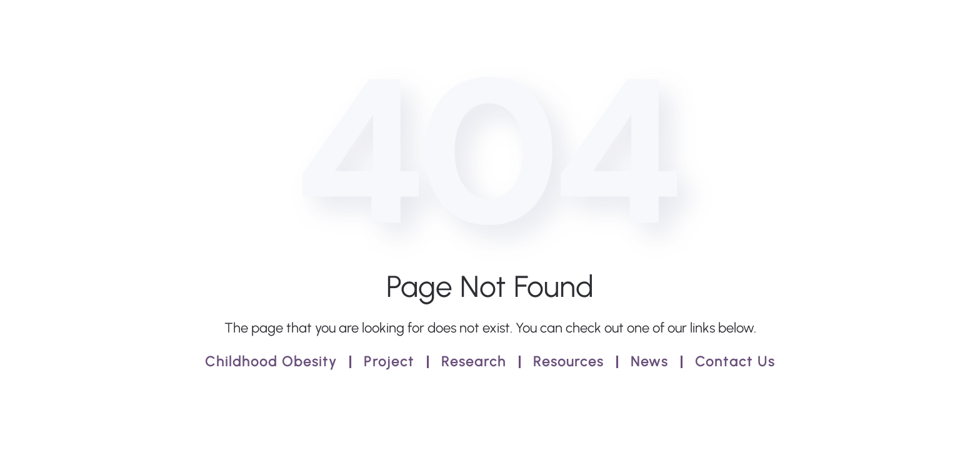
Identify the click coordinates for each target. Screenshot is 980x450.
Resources (568, 362)
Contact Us (735, 362)
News (649, 362)
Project (389, 362)
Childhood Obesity (271, 362)
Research (474, 362)
